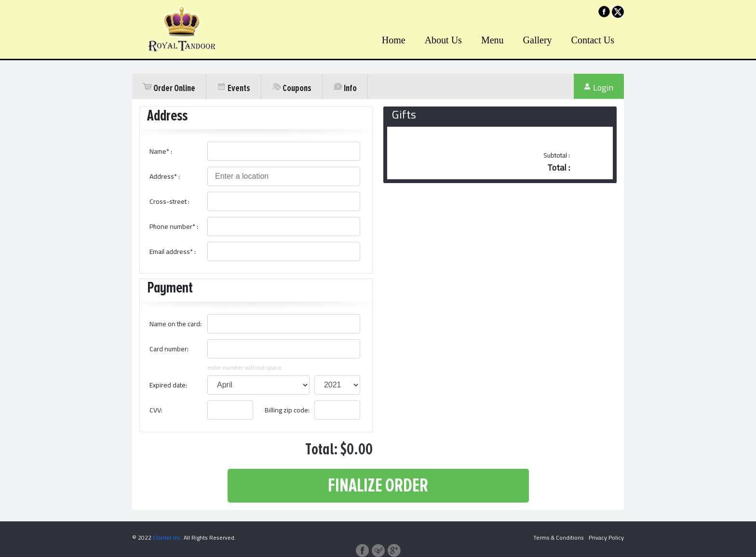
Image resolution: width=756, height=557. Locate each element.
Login (599, 88)
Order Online (169, 88)
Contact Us (593, 40)
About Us (443, 40)
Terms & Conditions (559, 537)
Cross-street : (169, 201)
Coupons (292, 88)
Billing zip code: (287, 410)
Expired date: (168, 385)
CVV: (156, 410)
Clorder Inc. (168, 537)
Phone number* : (174, 226)
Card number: (169, 349)
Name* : (161, 151)
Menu (493, 40)
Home (394, 40)
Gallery (538, 40)
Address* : (165, 176)
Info (345, 88)
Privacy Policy (606, 537)
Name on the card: (175, 324)
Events (234, 88)
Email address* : (173, 252)
